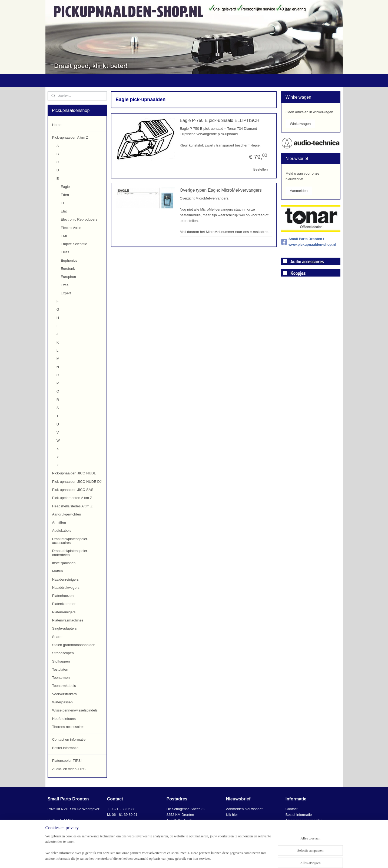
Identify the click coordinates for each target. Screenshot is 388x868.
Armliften (59, 522)
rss (191, 858)
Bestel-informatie (65, 748)
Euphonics (69, 260)
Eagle (65, 187)
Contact (292, 809)
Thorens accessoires (68, 727)
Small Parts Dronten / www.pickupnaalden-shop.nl (309, 242)
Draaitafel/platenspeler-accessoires (70, 541)
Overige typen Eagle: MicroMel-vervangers (221, 190)
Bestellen (261, 169)
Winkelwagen (300, 124)
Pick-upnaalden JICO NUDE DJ (77, 482)
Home (57, 125)
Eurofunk (68, 269)
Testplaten (60, 669)
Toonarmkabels (64, 686)
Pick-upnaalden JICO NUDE (74, 473)
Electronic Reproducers (79, 219)
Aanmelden (299, 191)
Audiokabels (62, 531)
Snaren (58, 637)
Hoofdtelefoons (64, 719)
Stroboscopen (63, 653)
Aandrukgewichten (67, 514)
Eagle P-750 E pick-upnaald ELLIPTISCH (220, 120)
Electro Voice (71, 228)
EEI (64, 203)
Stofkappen (61, 661)
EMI (64, 236)
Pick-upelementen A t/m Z (72, 498)
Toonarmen (61, 678)
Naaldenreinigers (65, 579)
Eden (65, 195)
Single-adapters (64, 628)
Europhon (68, 277)
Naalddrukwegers (66, 588)
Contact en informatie (69, 739)
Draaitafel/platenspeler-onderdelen (70, 553)
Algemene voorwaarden (304, 820)
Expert (66, 293)
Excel (65, 285)
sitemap (181, 858)
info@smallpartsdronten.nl (132, 826)
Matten (58, 571)
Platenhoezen (63, 596)
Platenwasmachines (68, 620)
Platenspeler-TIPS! (67, 761)
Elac (64, 211)
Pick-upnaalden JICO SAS (73, 490)
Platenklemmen (64, 604)
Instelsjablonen (64, 563)
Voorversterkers (64, 694)
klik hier (232, 815)
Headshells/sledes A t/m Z (72, 506)
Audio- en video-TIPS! (69, 769)
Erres (65, 252)
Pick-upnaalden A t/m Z (70, 137)
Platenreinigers (64, 612)
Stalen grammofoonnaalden (74, 645)
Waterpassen (62, 702)
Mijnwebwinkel (251, 858)
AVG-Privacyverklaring (303, 826)
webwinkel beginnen (209, 858)
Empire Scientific (74, 244)
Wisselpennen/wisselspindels (75, 710)
